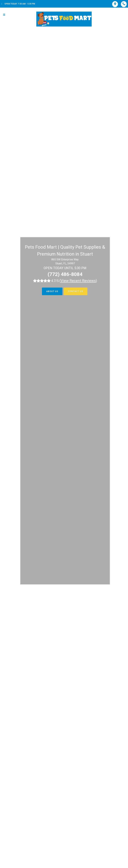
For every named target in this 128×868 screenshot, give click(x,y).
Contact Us (76, 291)
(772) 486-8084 (65, 274)
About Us (52, 291)
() (78, 281)
